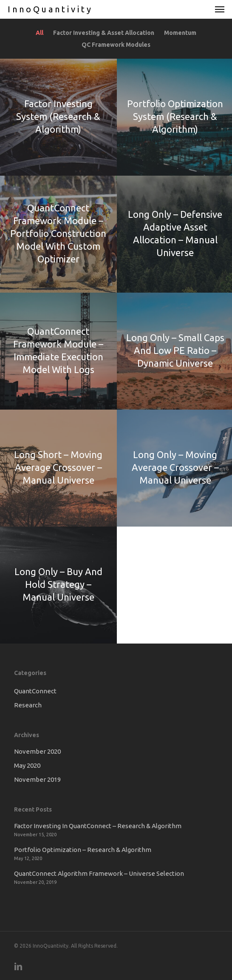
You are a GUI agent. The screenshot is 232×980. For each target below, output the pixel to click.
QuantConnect (35, 691)
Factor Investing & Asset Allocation (102, 33)
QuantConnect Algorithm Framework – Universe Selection (99, 873)
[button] (220, 9)
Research (28, 705)
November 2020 (37, 751)
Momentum (178, 33)
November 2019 (37, 779)
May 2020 (27, 765)
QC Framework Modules (116, 45)
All (40, 33)
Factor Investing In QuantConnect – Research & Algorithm (98, 826)
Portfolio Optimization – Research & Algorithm (83, 850)
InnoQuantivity (50, 9)
